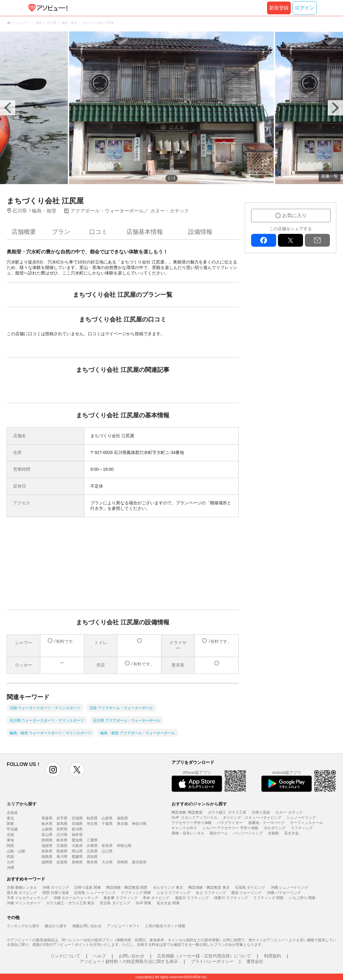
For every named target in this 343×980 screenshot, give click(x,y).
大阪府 (77, 846)
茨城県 (77, 824)
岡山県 (77, 851)
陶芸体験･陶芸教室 (187, 812)
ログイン (305, 8)
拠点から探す (56, 926)
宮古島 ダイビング (115, 903)
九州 (10, 862)
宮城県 (77, 818)
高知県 (92, 857)
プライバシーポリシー (212, 961)
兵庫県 (92, 846)
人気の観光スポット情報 (165, 926)
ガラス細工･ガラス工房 (227, 812)
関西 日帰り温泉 (56, 893)
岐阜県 (62, 840)
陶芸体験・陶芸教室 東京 (209, 887)
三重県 (92, 840)
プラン (61, 232)
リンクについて (65, 956)
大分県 (107, 862)
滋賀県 (47, 846)
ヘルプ (99, 956)
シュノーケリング (301, 818)
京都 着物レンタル (22, 887)
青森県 (47, 818)
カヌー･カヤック (289, 812)
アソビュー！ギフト (123, 926)
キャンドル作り (184, 828)
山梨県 (47, 829)
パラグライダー (230, 823)
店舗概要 (24, 232)
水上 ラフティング (211, 893)
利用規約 (273, 956)
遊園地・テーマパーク (266, 823)
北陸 (10, 835)
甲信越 (12, 829)
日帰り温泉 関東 (87, 887)
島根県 (62, 851)
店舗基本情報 (145, 232)
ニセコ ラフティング (173, 893)
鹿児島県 (139, 862)
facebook (264, 240)
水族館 (273, 833)
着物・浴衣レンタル (188, 833)
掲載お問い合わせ (87, 926)
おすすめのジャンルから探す (199, 804)
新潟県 (77, 829)
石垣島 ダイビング (250, 887)
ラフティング (302, 828)
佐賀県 (62, 862)
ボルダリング (275, 828)
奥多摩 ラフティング (120, 898)
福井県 (77, 835)
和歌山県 (124, 846)
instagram (53, 770)
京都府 (62, 846)
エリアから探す (22, 804)
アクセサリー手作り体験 (192, 823)
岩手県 (62, 818)
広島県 (92, 851)
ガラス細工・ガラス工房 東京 (70, 903)
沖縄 (10, 868)
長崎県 (77, 862)
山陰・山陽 (16, 851)
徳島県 (47, 857)
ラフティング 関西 (268, 898)
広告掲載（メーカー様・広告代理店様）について (204, 956)
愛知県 (77, 840)
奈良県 (107, 846)
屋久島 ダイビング (22, 893)
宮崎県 (122, 862)
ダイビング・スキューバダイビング (252, 818)
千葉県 (107, 824)
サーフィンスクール (306, 823)
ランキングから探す (23, 926)
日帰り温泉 (261, 812)
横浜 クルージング (246, 893)
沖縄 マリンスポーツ (24, 903)
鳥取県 (47, 851)
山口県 (107, 851)
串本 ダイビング (156, 898)
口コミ (98, 232)
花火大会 (291, 833)
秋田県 (92, 818)
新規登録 (279, 8)
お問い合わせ (132, 956)
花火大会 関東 (168, 903)
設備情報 (200, 232)
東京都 (122, 824)
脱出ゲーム (219, 833)
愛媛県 (77, 857)
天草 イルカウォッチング (27, 898)
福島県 (122, 818)
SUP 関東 (143, 903)
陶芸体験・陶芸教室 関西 (127, 887)
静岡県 (47, 840)
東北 (10, 818)
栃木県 (47, 824)
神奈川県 (139, 824)
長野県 (62, 829)
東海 (10, 840)
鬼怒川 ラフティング (192, 898)
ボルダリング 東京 (168, 887)
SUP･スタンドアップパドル (195, 818)
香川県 (62, 857)
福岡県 (47, 862)
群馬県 (62, 824)
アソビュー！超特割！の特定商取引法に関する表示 (129, 961)
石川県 (62, 835)
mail (317, 240)
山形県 (107, 818)
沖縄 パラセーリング (284, 893)
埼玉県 (92, 824)
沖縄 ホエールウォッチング (76, 898)
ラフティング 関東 (136, 893)
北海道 (12, 813)
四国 (10, 857)
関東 (10, 824)
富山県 (47, 835)
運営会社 (255, 961)
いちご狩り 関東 (302, 898)
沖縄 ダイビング (56, 887)
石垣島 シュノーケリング (95, 893)
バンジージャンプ (248, 833)
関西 (10, 846)
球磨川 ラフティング (231, 898)
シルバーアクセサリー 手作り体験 (230, 828)
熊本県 (92, 862)
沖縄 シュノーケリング (289, 887)
